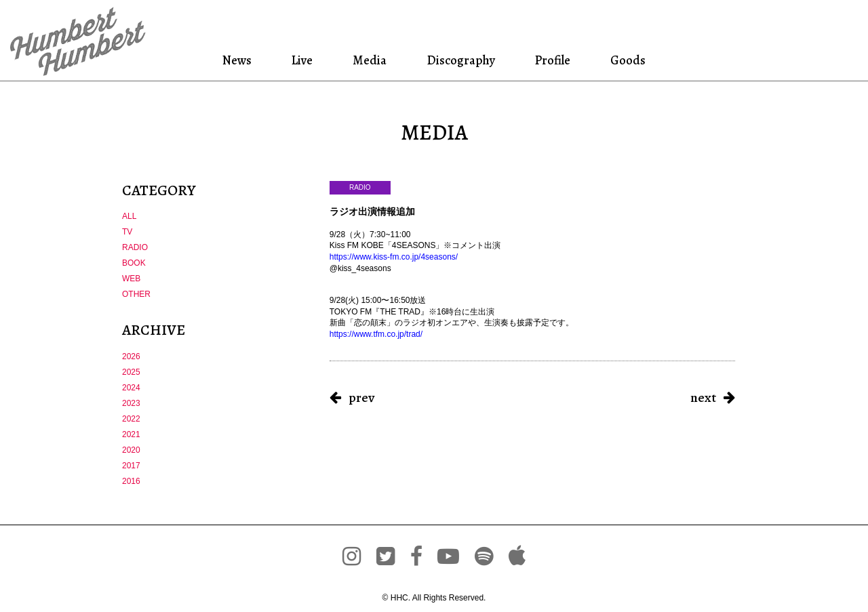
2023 (131, 403)
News (241, 60)
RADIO (135, 247)
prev (361, 397)
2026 (131, 356)
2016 (131, 481)
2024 (131, 388)
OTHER (136, 294)
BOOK (134, 263)
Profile (552, 60)
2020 (131, 450)
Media (369, 60)
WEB (131, 279)
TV (127, 232)
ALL (129, 216)
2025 (131, 372)
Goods (625, 60)
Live (304, 60)
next (703, 397)
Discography (459, 60)
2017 (131, 466)
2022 (131, 419)
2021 (131, 434)
